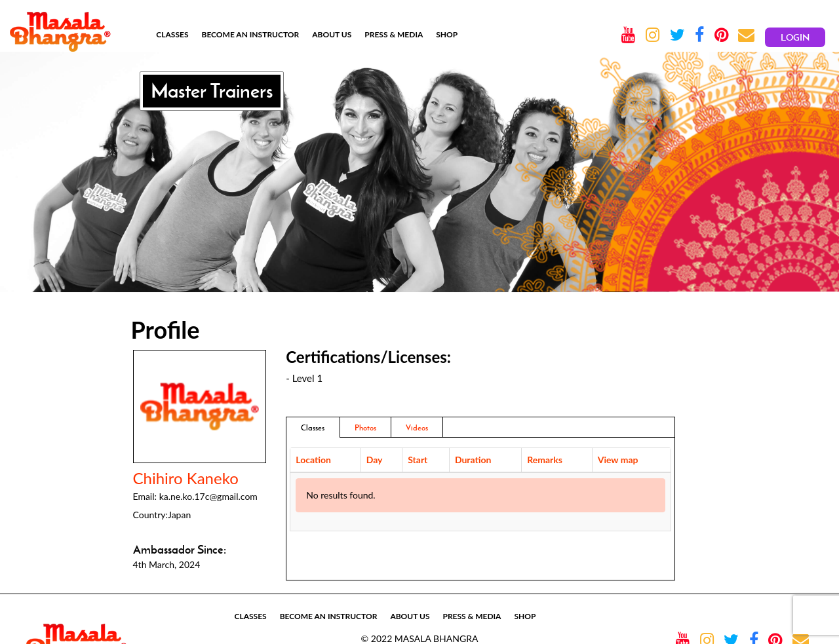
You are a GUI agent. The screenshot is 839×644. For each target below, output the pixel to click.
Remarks (545, 460)
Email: (145, 496)
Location (313, 460)
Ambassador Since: (180, 550)
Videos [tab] (417, 427)
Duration (473, 460)
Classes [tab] (313, 427)
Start (418, 460)
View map (618, 460)
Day (375, 460)
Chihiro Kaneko (186, 478)
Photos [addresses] (365, 427)
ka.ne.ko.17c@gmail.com (208, 496)
